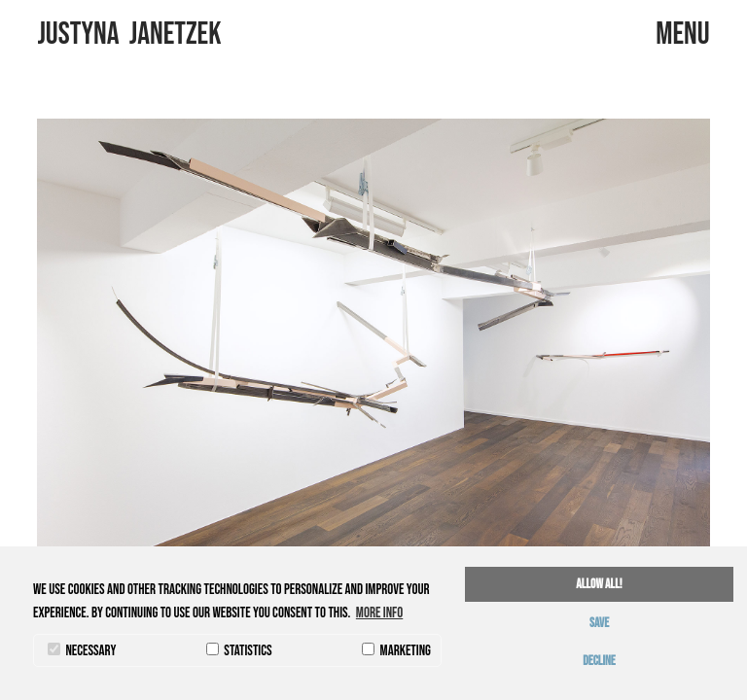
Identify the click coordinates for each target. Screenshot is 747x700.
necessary (82, 651)
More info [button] (379, 613)
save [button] (599, 623)
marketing (396, 651)
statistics (239, 651)
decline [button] (599, 661)
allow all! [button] (599, 584)
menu (682, 35)
